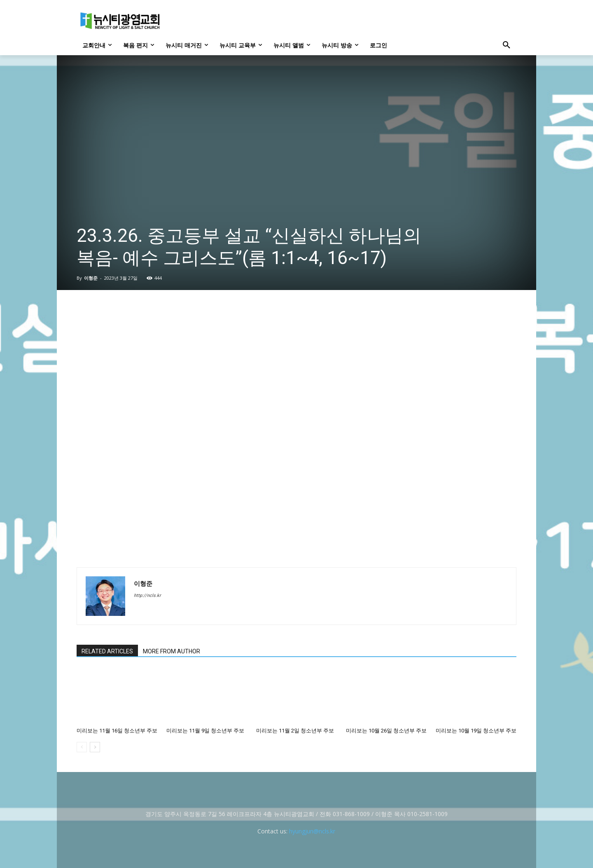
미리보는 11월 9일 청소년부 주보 (205, 731)
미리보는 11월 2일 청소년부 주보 (295, 731)
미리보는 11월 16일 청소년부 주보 (117, 731)
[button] (507, 45)
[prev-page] (82, 747)
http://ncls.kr (147, 595)
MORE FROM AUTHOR (172, 651)
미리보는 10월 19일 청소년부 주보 (476, 731)
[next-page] (95, 747)
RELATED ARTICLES (107, 651)
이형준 (91, 278)
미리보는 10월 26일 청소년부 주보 (386, 731)
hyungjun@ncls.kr (312, 831)
